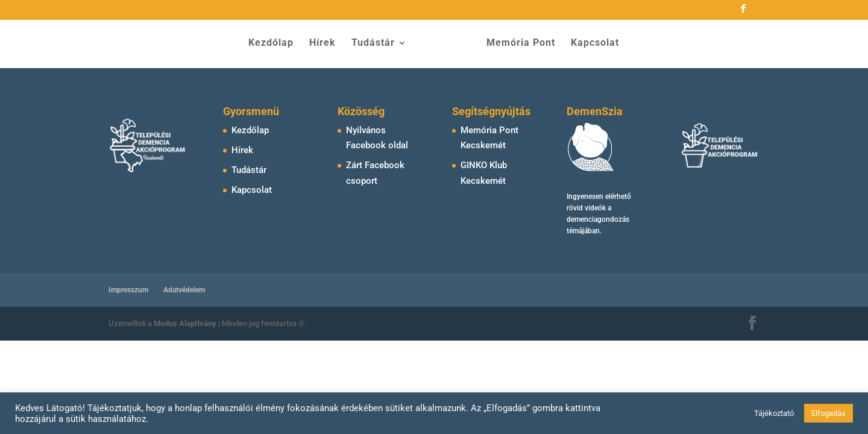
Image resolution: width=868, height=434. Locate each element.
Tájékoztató (774, 413)
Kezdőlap (275, 44)
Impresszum (128, 290)
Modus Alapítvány (186, 323)
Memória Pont (517, 44)
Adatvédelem (184, 290)
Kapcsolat (591, 44)
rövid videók (586, 208)
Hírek (327, 44)
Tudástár (377, 44)
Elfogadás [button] (829, 413)
